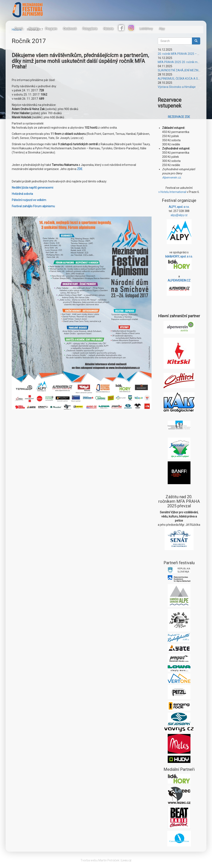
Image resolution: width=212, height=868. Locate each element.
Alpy (162, 29)
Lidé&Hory (146, 29)
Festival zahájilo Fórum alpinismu (33, 206)
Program (51, 29)
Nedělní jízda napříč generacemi (33, 188)
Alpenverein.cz (171, 177)
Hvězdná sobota (22, 194)
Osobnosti (70, 29)
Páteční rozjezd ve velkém (29, 200)
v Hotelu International (172, 192)
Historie (108, 29)
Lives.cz (126, 860)
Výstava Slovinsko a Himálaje (177, 87)
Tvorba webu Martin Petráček (100, 860)
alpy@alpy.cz (179, 215)
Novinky (34, 29)
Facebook (122, 28)
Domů (19, 29)
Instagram (132, 28)
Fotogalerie (90, 29)
